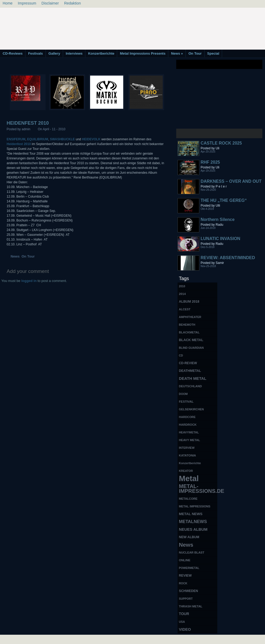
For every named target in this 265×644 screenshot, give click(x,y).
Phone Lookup (252, 639)
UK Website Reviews (223, 639)
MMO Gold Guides (193, 639)
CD (181, 355)
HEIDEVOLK (91, 139)
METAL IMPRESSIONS (195, 506)
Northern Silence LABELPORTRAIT (218, 222)
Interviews (74, 53)
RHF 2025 (210, 162)
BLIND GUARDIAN (191, 348)
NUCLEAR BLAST (192, 552)
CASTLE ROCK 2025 (221, 143)
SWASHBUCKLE (62, 139)
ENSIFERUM (16, 139)
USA (182, 622)
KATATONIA (187, 455)
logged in (29, 281)
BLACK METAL (191, 340)
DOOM (183, 394)
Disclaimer (50, 3)
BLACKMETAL (189, 332)
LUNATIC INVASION (220, 239)
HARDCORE (187, 417)
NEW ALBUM (189, 537)
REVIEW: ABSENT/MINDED (228, 258)
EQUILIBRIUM (37, 139)
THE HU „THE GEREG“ (224, 200)
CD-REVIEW (188, 363)
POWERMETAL (189, 568)
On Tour (195, 53)
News (177, 53)
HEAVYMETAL (189, 432)
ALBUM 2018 (189, 302)
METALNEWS (193, 522)
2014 (182, 294)
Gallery (54, 53)
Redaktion (72, 3)
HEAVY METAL (189, 440)
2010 (182, 286)
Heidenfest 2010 (19, 144)
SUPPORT (186, 599)
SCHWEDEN (188, 591)
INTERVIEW (187, 448)
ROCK (183, 583)
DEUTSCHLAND (190, 386)
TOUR (184, 614)
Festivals (36, 53)
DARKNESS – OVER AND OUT (231, 181)
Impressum (27, 3)
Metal (189, 479)
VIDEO (185, 629)
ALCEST (185, 309)
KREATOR (186, 471)
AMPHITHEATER (190, 317)
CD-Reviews (13, 53)
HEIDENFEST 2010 (28, 123)
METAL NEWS (191, 514)
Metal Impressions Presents (143, 53)
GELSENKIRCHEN (191, 409)
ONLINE (185, 560)
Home (8, 3)
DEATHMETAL (190, 371)
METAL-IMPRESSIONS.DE (198, 489)
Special (213, 53)
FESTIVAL (186, 401)
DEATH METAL (193, 378)
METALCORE (188, 499)
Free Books (22, 639)
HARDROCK (188, 425)
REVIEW (185, 576)
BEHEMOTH (187, 325)
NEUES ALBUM (193, 529)
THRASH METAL (191, 606)
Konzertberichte (101, 53)
